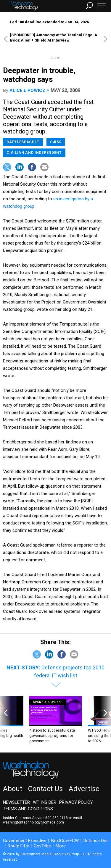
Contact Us (45, 789)
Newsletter (16, 802)
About (13, 789)
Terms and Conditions (28, 809)
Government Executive (25, 841)
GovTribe (42, 846)
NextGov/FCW (65, 841)
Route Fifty (18, 846)
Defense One (96, 841)
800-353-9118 (57, 818)
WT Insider (45, 802)
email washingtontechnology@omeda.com (42, 820)
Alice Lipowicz (27, 90)
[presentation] (6, 720)
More (61, 846)
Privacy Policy (76, 802)
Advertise (84, 789)
